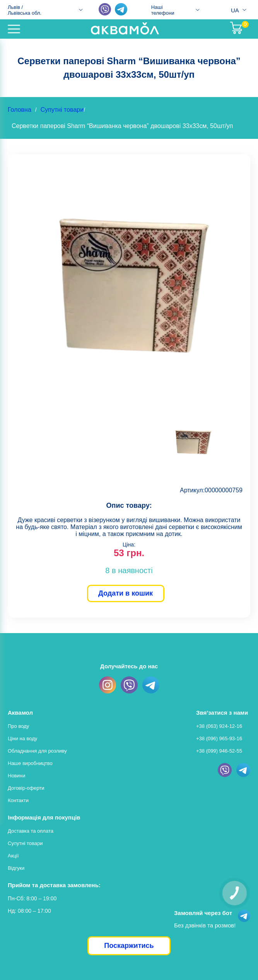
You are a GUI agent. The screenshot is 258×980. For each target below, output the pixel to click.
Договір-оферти (26, 788)
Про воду (18, 726)
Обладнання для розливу (37, 751)
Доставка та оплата (31, 831)
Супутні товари (62, 110)
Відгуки (16, 868)
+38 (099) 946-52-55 (219, 751)
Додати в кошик (126, 593)
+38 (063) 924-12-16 (219, 726)
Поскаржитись (129, 946)
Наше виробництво (30, 763)
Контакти (18, 800)
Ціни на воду (22, 738)
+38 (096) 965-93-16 (219, 738)
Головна (20, 110)
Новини (16, 776)
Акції (13, 856)
